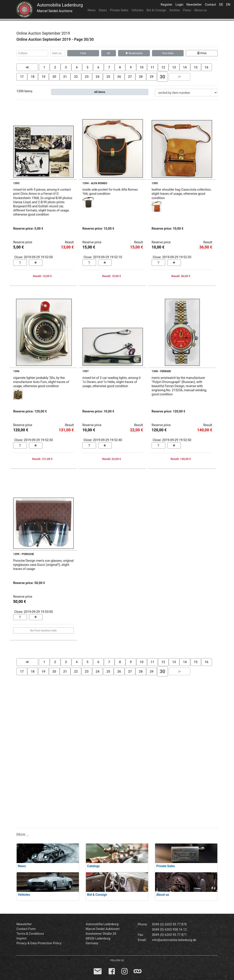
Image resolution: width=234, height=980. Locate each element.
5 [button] (87, 67)
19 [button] (44, 77)
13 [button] (174, 67)
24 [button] (98, 77)
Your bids (168, 53)
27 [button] (130, 77)
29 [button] (152, 77)
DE (222, 4)
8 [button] (120, 67)
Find (83, 53)
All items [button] (100, 92)
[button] (27, 67)
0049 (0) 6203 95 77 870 (169, 924)
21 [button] (65, 77)
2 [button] (55, 67)
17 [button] (22, 77)
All (109, 53)
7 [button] (109, 67)
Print (202, 53)
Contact (211, 4)
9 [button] (131, 67)
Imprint (22, 938)
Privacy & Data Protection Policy (39, 943)
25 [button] (108, 77)
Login (180, 4)
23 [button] (87, 77)
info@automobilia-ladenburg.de (174, 940)
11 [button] (152, 67)
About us (200, 10)
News (92, 10)
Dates (103, 10)
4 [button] (77, 67)
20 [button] (54, 77)
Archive (175, 10)
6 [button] (98, 67)
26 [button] (119, 77)
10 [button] (142, 67)
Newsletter (195, 4)
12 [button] (163, 67)
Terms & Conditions (30, 934)
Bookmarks (134, 53)
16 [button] (206, 67)
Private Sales (119, 10)
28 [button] (141, 77)
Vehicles (137, 10)
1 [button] (44, 67)
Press (187, 10)
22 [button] (76, 77)
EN (229, 4)
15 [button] (196, 67)
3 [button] (66, 67)
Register (167, 4)
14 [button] (185, 67)
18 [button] (33, 77)
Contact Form (26, 929)
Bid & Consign (156, 10)
